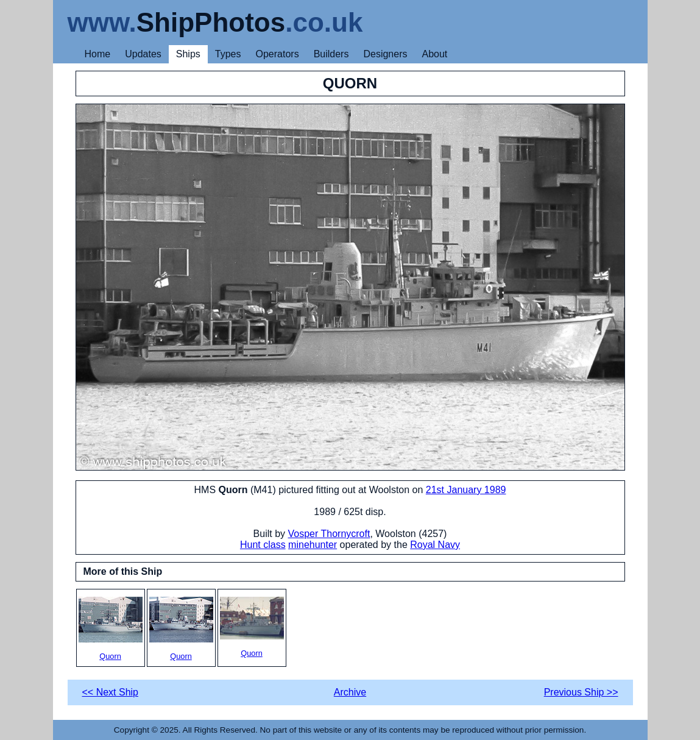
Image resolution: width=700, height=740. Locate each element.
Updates (143, 54)
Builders (331, 54)
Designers (385, 54)
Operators (278, 54)
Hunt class (263, 545)
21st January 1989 (466, 490)
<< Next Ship (111, 692)
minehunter (313, 545)
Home (98, 54)
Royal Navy (435, 545)
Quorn (111, 629)
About (434, 54)
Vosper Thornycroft (329, 534)
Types (228, 54)
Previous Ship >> (581, 692)
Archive (350, 692)
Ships (188, 54)
